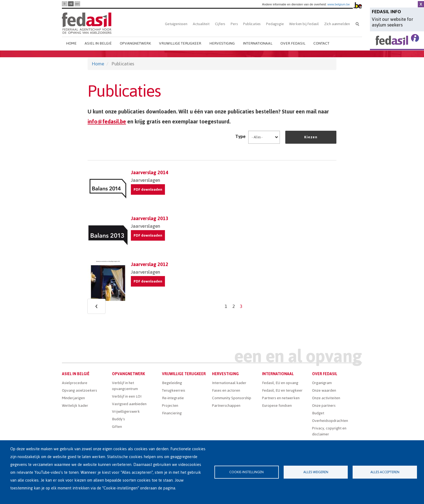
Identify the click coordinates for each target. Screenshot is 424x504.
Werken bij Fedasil (304, 24)
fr (65, 4)
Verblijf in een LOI (127, 396)
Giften (117, 427)
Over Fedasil (293, 43)
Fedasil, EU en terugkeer (282, 390)
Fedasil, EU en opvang (280, 383)
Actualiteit (201, 24)
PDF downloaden (148, 189)
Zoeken (357, 24)
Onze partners (324, 406)
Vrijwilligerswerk (126, 411)
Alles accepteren (385, 472)
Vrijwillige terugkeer (180, 43)
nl (71, 4)
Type (240, 136)
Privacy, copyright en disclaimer (329, 431)
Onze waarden (324, 390)
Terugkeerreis (174, 390)
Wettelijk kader (75, 406)
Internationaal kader (229, 383)
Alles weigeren (316, 472)
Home (71, 43)
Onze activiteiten (326, 398)
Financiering (172, 413)
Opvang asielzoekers (79, 390)
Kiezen (311, 137)
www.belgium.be (339, 4)
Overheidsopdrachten (330, 421)
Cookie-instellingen (246, 472)
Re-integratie (173, 398)
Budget (318, 413)
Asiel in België (98, 43)
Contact (321, 43)
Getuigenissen (176, 24)
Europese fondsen (277, 406)
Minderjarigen (73, 398)
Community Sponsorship (232, 398)
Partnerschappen (226, 406)
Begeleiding (172, 383)
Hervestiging (222, 43)
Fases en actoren (226, 390)
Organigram (322, 383)
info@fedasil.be (107, 122)
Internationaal (258, 43)
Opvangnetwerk (135, 43)
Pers (234, 24)
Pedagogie (275, 24)
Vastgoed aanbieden (129, 404)
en (77, 4)
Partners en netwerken (281, 398)
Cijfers (220, 24)
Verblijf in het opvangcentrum (125, 386)
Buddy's (118, 419)
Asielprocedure (75, 383)
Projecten (170, 406)
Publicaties (252, 24)
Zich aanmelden (337, 24)
